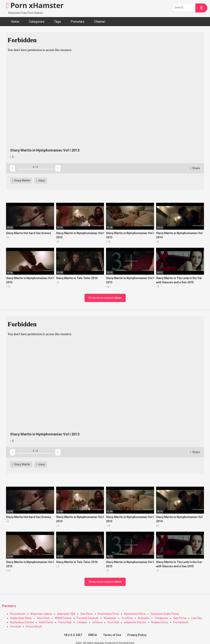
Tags (58, 22)
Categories (37, 22)
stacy (41, 180)
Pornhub (15, 627)
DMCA (93, 635)
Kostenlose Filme (135, 614)
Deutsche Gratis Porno (165, 614)
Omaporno (162, 618)
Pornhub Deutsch (88, 618)
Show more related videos (105, 298)
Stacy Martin (21, 180)
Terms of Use (112, 635)
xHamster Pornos (135, 622)
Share (195, 168)
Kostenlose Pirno (108, 614)
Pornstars (78, 22)
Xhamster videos (41, 614)
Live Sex (197, 618)
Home (15, 22)
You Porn (127, 618)
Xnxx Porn (43, 618)
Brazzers (144, 618)
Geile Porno (46, 622)
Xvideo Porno (160, 622)
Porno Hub (65, 622)
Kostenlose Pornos (22, 622)
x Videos (82, 622)
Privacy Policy (137, 635)
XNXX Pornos (63, 618)
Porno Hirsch (34, 627)
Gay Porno (180, 618)
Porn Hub (113, 622)
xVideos (97, 622)
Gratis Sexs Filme (21, 618)
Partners (9, 606)
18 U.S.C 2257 (73, 635)
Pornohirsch (18, 614)
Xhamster (110, 618)
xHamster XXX (66, 614)
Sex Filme (87, 614)
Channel (100, 22)
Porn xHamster (35, 5)
